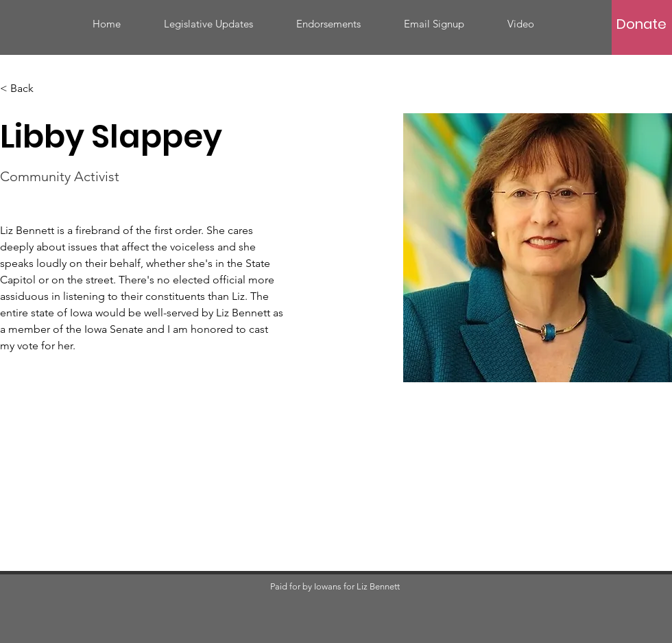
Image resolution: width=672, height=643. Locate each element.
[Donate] (641, 24)
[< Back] (27, 89)
